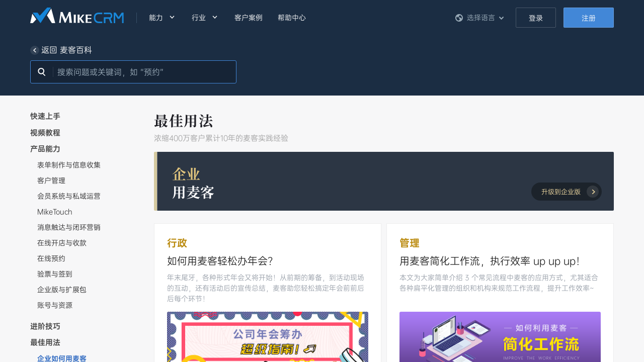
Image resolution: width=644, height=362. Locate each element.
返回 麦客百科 (61, 50)
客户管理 (51, 180)
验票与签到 (55, 274)
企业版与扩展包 (62, 290)
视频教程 (45, 133)
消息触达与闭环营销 (69, 227)
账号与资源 (55, 305)
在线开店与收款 (62, 243)
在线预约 (51, 258)
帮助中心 (292, 18)
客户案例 (249, 18)
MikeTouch (55, 212)
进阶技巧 (45, 326)
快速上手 (45, 116)
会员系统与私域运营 (69, 196)
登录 (536, 18)
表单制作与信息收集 (69, 165)
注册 (589, 18)
